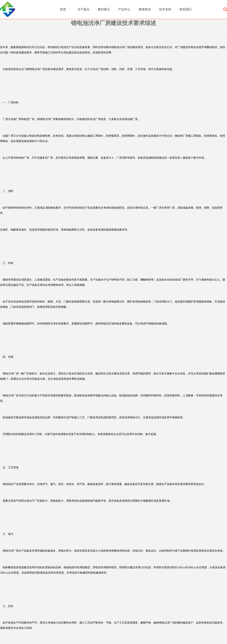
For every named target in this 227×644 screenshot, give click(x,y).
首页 (63, 9)
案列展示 (104, 9)
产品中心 (124, 9)
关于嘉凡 (83, 9)
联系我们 (186, 9)
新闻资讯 (145, 9)
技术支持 (165, 9)
